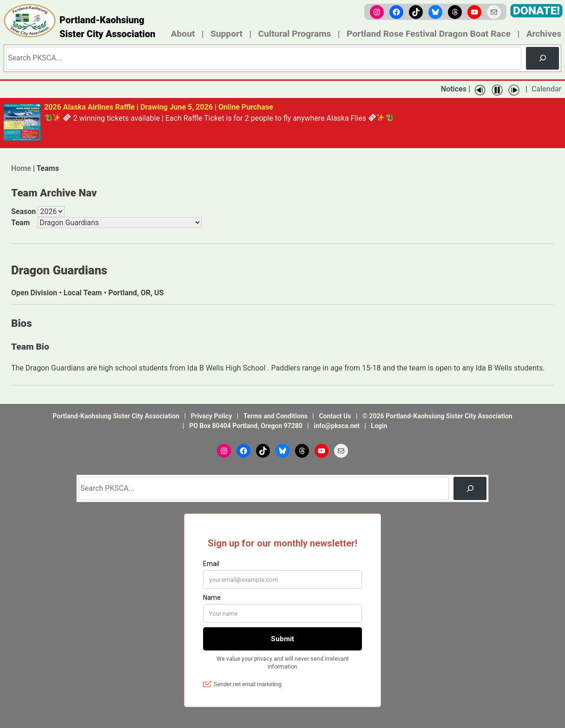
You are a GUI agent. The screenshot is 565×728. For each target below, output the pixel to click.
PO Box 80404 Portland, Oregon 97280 (246, 425)
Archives (544, 34)
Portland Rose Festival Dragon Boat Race (429, 34)
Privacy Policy (211, 416)
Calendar (546, 89)
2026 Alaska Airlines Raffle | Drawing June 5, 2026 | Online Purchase (159, 107)
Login (379, 425)
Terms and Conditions (276, 416)
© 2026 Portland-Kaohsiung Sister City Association (437, 416)
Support (227, 34)
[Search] (542, 58)
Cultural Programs (295, 34)
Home (21, 168)
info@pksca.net (337, 425)
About (183, 34)
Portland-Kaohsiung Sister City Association (107, 27)
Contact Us (335, 416)
